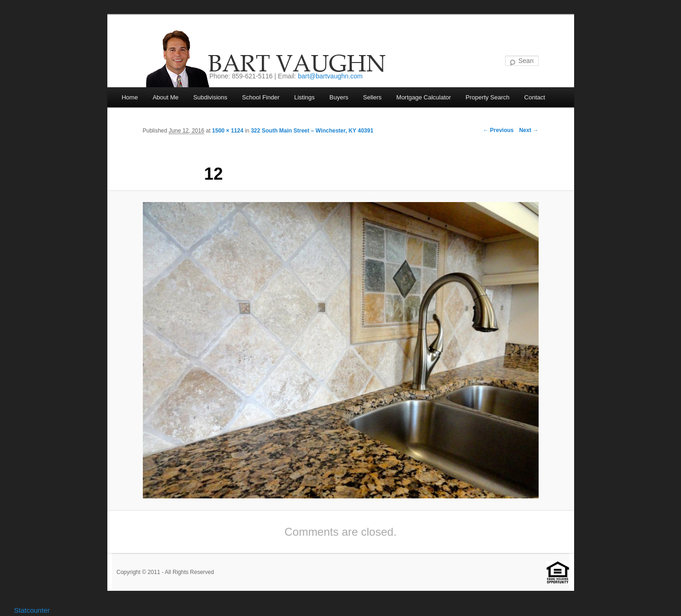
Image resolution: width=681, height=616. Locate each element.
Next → (529, 130)
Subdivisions (210, 97)
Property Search (488, 97)
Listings (304, 97)
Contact (535, 97)
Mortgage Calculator (424, 97)
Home (130, 97)
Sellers (372, 97)
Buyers (339, 97)
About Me (166, 97)
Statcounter (32, 610)
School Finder (261, 97)
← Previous (498, 130)
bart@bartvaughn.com (330, 76)
